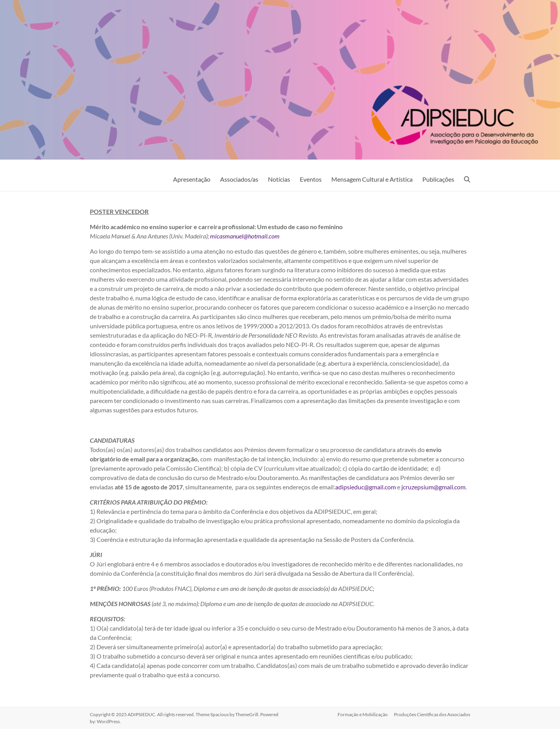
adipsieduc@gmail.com (366, 487)
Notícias (279, 179)
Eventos (311, 179)
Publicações (438, 179)
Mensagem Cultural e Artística (372, 179)
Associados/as (239, 179)
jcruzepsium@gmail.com (433, 487)
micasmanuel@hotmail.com (245, 236)
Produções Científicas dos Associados (432, 714)
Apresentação (192, 179)
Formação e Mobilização (363, 714)
